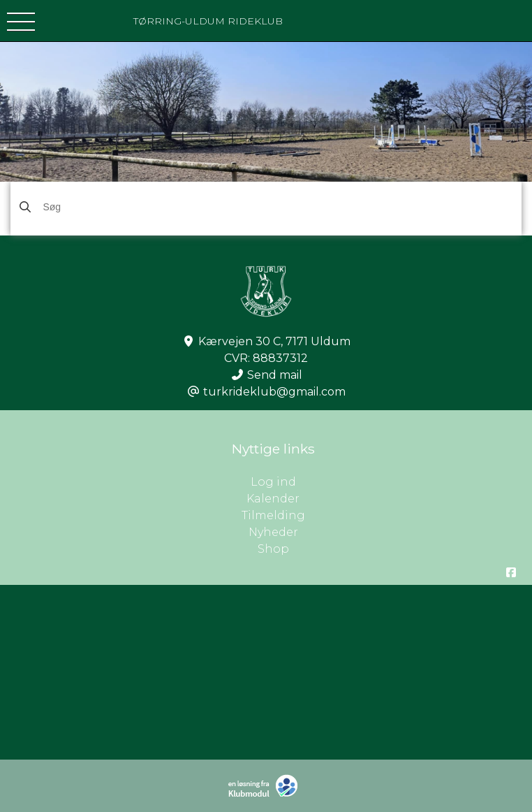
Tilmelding (273, 515)
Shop (273, 549)
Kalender (273, 499)
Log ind (392, 482)
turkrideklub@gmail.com (274, 392)
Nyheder (273, 532)
